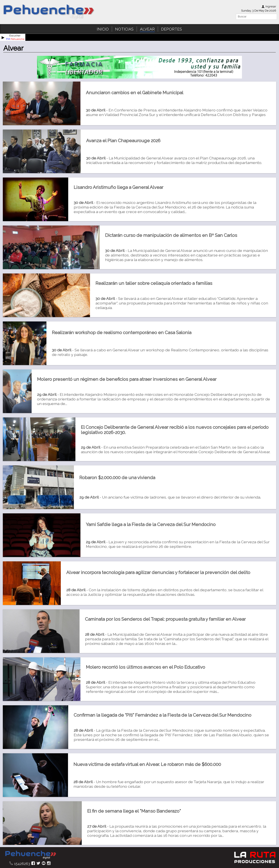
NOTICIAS (124, 29)
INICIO (103, 29)
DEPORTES (172, 29)
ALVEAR (147, 29)
